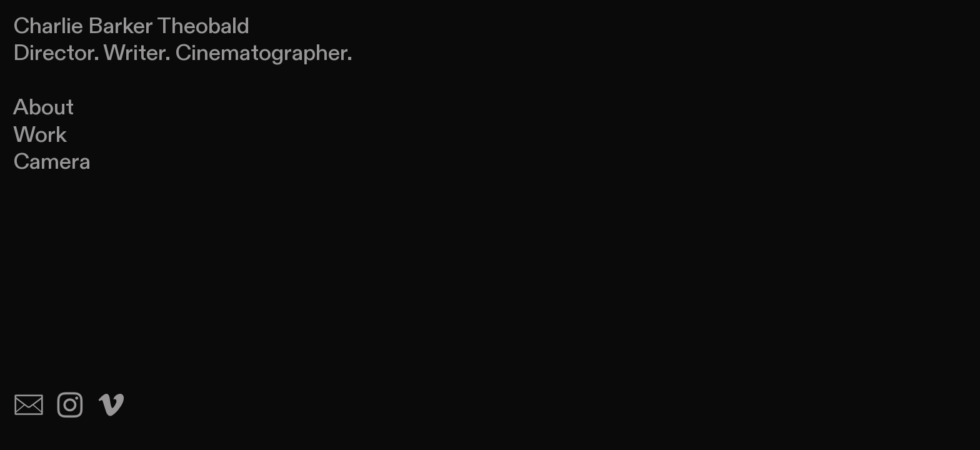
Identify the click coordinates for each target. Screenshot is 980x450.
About (43, 107)
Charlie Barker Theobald (131, 26)
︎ (111, 407)
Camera (52, 162)
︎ (29, 407)
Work (40, 135)
